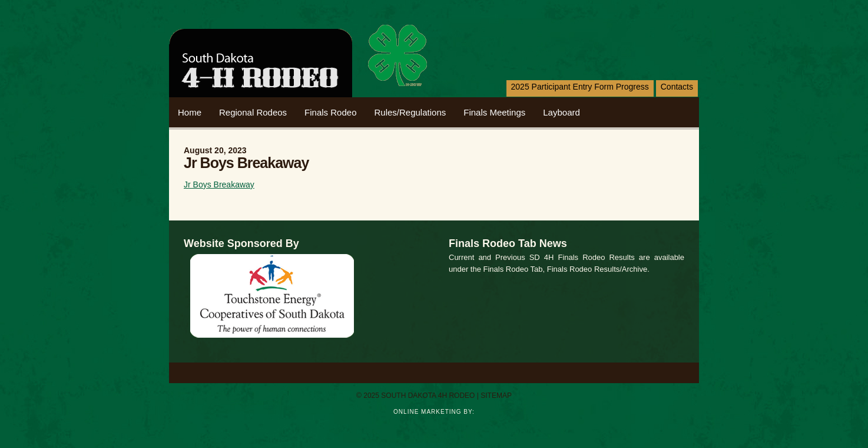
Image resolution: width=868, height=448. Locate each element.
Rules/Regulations (410, 112)
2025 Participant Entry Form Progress (580, 87)
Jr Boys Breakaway (219, 185)
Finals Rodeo (330, 112)
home (190, 112)
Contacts (677, 87)
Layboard (561, 112)
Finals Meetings (494, 112)
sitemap (496, 396)
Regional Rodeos (253, 112)
